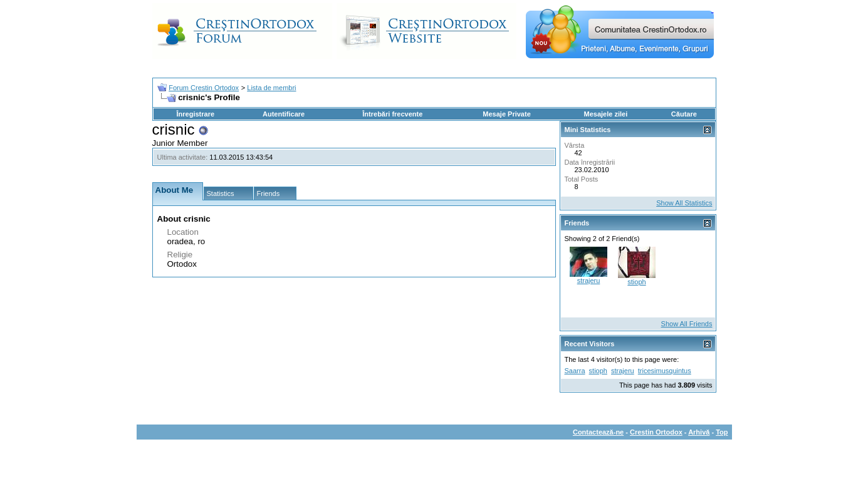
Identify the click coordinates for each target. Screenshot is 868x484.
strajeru (589, 281)
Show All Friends (687, 324)
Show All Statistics (684, 203)
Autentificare (284, 114)
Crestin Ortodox (656, 432)
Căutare (684, 114)
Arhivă (699, 432)
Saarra (575, 371)
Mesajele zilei (606, 114)
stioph (636, 282)
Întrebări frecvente (392, 114)
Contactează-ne (598, 432)
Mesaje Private (506, 114)
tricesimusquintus (665, 371)
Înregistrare (196, 114)
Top (722, 432)
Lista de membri (271, 88)
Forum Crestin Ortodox (204, 88)
